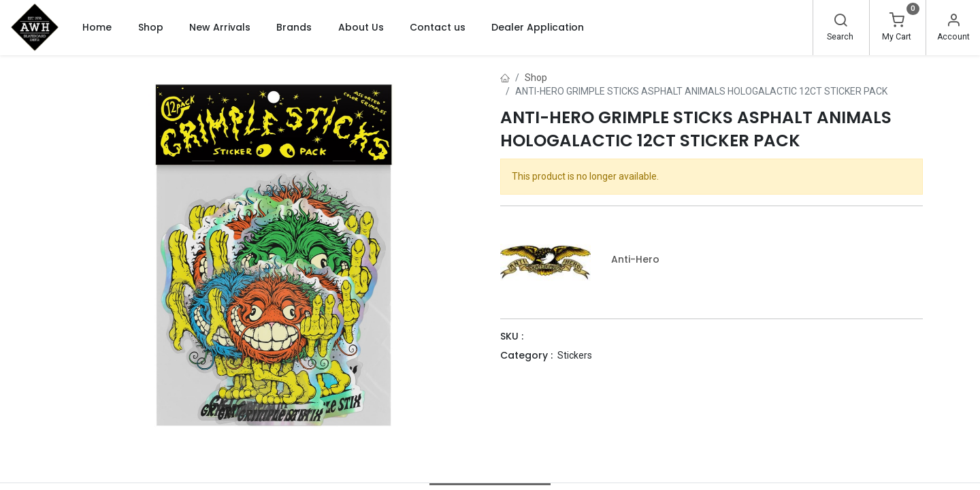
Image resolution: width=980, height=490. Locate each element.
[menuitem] (97, 27)
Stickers (575, 355)
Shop (536, 78)
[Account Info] (953, 22)
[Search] (840, 22)
